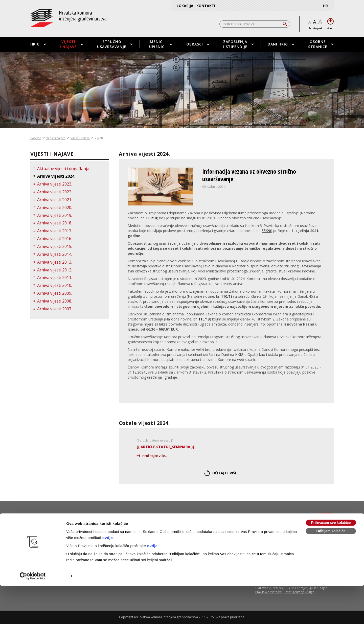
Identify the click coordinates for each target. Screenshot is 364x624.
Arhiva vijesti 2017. (55, 231)
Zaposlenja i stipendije (238, 44)
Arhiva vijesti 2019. (55, 215)
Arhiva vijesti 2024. (56, 176)
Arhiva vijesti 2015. (55, 246)
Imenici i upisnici (159, 44)
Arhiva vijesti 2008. (55, 301)
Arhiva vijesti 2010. (55, 285)
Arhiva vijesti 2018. (55, 223)
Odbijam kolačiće (331, 497)
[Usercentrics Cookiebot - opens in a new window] (33, 542)
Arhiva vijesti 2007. (55, 309)
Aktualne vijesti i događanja (63, 169)
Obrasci (198, 44)
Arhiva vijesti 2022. (55, 192)
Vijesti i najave (72, 44)
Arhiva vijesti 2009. (55, 293)
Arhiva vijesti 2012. (55, 270)
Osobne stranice (321, 44)
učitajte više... (222, 473)
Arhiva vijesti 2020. (55, 207)
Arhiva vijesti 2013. (55, 262)
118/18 (151, 218)
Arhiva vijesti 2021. (55, 200)
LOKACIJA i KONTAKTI (196, 6)
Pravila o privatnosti (269, 592)
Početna (36, 138)
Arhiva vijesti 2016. (55, 239)
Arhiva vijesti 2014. (55, 254)
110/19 (227, 296)
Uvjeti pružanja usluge (299, 592)
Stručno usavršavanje (115, 44)
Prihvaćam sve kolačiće (331, 488)
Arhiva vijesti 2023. (55, 184)
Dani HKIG (281, 44)
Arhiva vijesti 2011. (55, 278)
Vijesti (99, 138)
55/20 (266, 231)
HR (325, 6)
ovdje (108, 503)
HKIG (38, 44)
